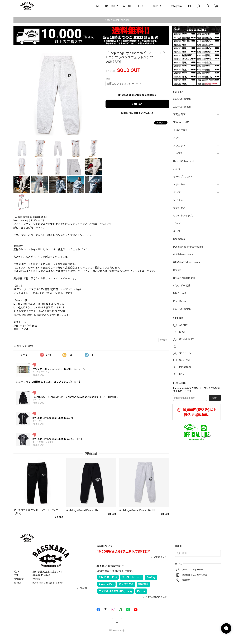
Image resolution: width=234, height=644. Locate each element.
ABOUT (127, 6)
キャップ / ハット (183, 177)
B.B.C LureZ (180, 293)
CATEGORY (112, 6)
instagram (176, 6)
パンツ (177, 169)
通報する (164, 340)
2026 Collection (182, 99)
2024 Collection (182, 309)
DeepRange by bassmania (188, 247)
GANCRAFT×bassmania (187, 262)
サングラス (179, 208)
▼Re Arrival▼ (181, 122)
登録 (215, 398)
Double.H (178, 270)
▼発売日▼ (179, 114)
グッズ (177, 192)
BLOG (140, 6)
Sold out (137, 104)
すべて (24, 355)
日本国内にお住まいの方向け (137, 113)
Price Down (180, 301)
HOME (96, 6)
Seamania (179, 239)
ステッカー (179, 184)
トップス (178, 153)
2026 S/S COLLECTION (117, 20)
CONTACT (159, 6)
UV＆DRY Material (183, 161)
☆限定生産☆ (181, 130)
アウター (178, 138)
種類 (108, 79)
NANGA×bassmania (184, 278)
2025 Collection (182, 107)
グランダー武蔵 (182, 286)
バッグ (177, 223)
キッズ (177, 231)
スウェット (179, 146)
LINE (189, 6)
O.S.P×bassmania (183, 254)
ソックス (178, 200)
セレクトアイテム (183, 216)
